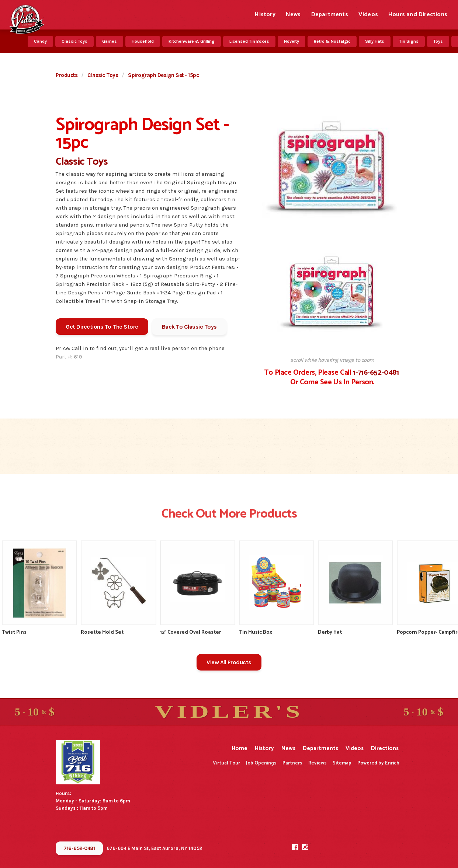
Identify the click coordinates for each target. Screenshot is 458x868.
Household (143, 41)
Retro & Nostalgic (332, 41)
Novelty (292, 41)
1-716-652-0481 (376, 373)
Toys (438, 41)
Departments (330, 15)
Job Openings (261, 763)
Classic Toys (74, 41)
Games (110, 41)
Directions (385, 748)
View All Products (229, 662)
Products (67, 75)
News (293, 15)
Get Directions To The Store (102, 327)
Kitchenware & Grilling (192, 41)
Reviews (318, 763)
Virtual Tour (226, 763)
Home (240, 748)
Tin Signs (409, 41)
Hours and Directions (418, 15)
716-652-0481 (79, 848)
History (265, 15)
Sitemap (342, 763)
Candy (40, 41)
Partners (292, 763)
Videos (368, 15)
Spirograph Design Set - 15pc (163, 75)
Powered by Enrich (378, 763)
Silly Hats (375, 41)
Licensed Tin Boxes (249, 41)
